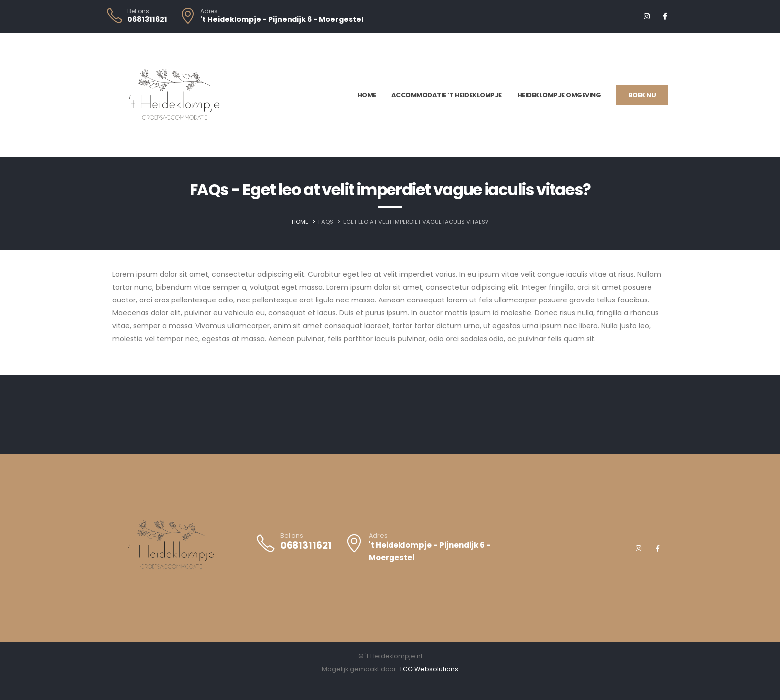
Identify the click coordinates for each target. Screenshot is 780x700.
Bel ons (138, 11)
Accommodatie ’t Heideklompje (447, 95)
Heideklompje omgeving (559, 95)
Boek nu (642, 95)
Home (367, 95)
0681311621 (147, 19)
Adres (209, 11)
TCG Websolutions (429, 669)
